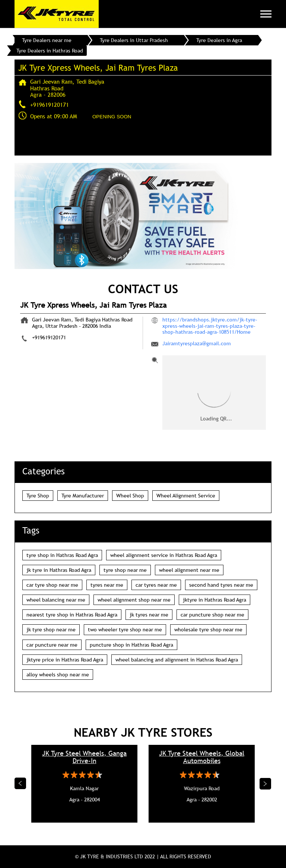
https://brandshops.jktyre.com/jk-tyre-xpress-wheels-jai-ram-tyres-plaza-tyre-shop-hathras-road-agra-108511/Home (210, 326)
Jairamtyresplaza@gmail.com (197, 343)
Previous (20, 784)
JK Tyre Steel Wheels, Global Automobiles (202, 757)
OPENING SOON (112, 117)
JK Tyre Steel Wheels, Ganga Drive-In (84, 757)
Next (266, 784)
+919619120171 (50, 105)
